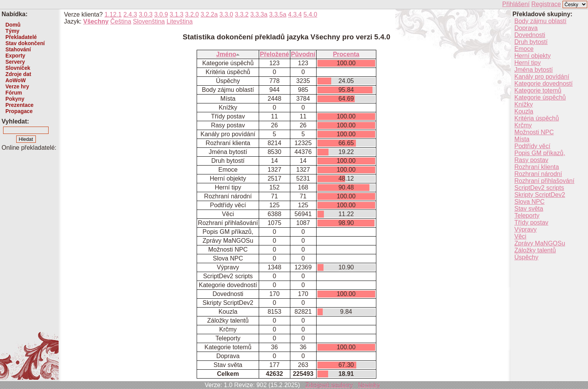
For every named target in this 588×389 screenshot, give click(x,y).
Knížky (524, 104)
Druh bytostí (531, 42)
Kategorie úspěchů (540, 97)
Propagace (19, 111)
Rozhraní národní (538, 174)
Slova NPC (529, 202)
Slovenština (149, 21)
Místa (522, 139)
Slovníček (18, 68)
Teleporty (527, 216)
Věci (520, 236)
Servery (15, 62)
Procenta (346, 54)
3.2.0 (192, 14)
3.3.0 (226, 14)
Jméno (228, 54)
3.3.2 (242, 14)
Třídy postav (531, 222)
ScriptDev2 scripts (539, 188)
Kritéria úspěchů (537, 118)
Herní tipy (527, 63)
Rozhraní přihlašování (544, 181)
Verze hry (17, 86)
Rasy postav (531, 160)
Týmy (12, 31)
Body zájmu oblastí (540, 21)
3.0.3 (146, 14)
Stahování (18, 49)
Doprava (526, 28)
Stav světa (529, 209)
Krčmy (523, 125)
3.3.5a (278, 14)
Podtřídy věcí (532, 146)
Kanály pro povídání (542, 77)
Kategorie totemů (538, 90)
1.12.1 (113, 14)
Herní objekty (532, 56)
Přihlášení (516, 4)
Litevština (180, 21)
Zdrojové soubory (329, 385)
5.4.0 (310, 14)
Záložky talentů (535, 250)
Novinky (369, 385)
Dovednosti (530, 35)
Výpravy (526, 229)
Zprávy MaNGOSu (540, 243)
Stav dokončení (25, 43)
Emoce (524, 49)
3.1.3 (177, 14)
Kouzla (524, 111)
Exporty (15, 56)
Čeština (121, 21)
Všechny (96, 21)
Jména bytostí (534, 70)
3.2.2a (209, 14)
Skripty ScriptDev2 (540, 195)
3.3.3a (259, 14)
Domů (13, 25)
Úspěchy (526, 257)
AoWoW (16, 80)
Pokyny (15, 99)
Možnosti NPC (534, 132)
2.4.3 (130, 14)
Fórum (14, 93)
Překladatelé (21, 37)
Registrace (546, 4)
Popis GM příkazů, (540, 153)
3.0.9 (161, 14)
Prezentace (19, 105)
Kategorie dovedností (543, 84)
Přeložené (275, 54)
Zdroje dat (18, 74)
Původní (303, 54)
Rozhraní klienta (537, 167)
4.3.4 (295, 14)
